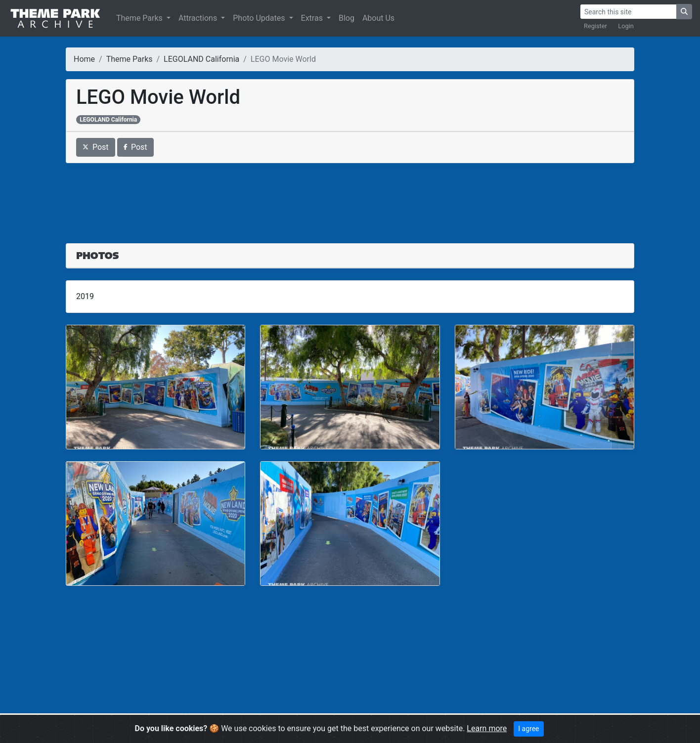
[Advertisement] (350, 197)
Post (96, 147)
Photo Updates (260, 18)
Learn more (487, 728)
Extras (313, 18)
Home (84, 59)
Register (595, 26)
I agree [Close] (528, 729)
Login (626, 26)
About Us (378, 18)
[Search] (628, 12)
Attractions (199, 18)
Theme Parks (140, 18)
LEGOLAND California (201, 59)
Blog (347, 18)
